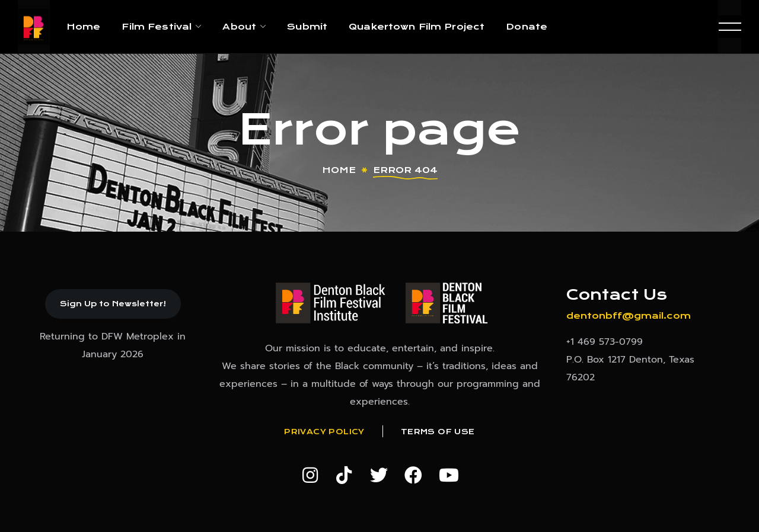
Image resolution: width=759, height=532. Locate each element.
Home (339, 170)
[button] (113, 304)
